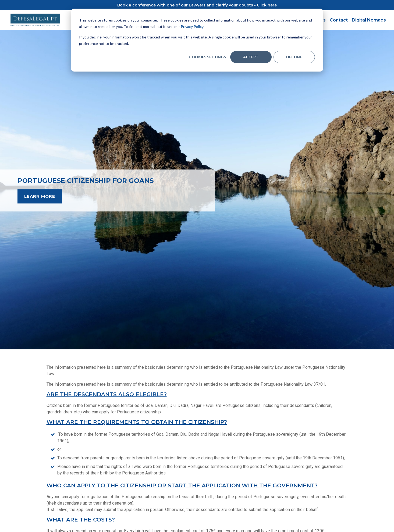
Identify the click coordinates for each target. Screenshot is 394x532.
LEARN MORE (40, 196)
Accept (251, 57)
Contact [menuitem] (339, 20)
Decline (294, 57)
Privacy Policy (192, 26)
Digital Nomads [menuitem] (369, 20)
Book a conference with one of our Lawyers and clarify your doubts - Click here (197, 5)
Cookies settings (207, 57)
